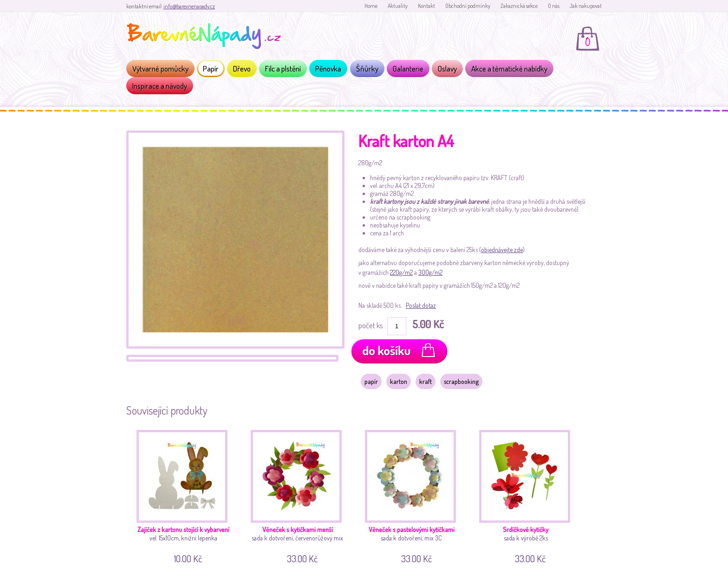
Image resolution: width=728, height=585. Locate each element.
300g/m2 (430, 272)
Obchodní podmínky (468, 6)
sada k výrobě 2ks (528, 495)
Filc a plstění (283, 68)
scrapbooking (461, 381)
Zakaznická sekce (519, 6)
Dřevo (242, 68)
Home (371, 6)
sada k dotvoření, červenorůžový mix (300, 495)
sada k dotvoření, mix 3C (414, 495)
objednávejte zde (502, 250)
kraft (426, 381)
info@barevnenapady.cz (189, 6)
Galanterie (408, 68)
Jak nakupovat (586, 6)
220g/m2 (401, 272)
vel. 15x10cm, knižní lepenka (185, 495)
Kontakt (426, 6)
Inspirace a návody (160, 86)
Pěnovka (328, 68)
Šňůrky (367, 68)
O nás (554, 6)
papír (371, 381)
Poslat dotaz (421, 305)
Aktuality (398, 6)
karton (399, 381)
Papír (211, 68)
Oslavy (447, 68)
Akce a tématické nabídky (509, 68)
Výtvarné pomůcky (160, 68)
